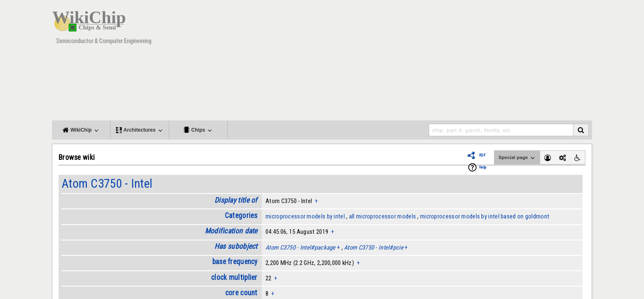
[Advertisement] (440, 62)
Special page (517, 158)
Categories (241, 216)
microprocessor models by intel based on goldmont (485, 216)
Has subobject (236, 246)
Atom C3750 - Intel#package (301, 248)
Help (483, 167)
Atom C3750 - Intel (107, 184)
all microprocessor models (382, 216)
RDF (482, 155)
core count (241, 293)
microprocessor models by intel (305, 216)
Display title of (236, 200)
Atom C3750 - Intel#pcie (374, 248)
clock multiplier (234, 277)
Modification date (231, 231)
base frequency (235, 262)
